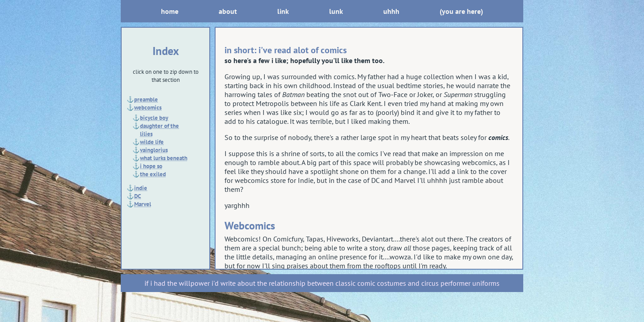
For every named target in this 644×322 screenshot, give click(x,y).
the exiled (153, 174)
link (283, 11)
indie (141, 188)
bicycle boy (154, 118)
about (228, 11)
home (170, 11)
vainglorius (154, 150)
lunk (336, 11)
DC (138, 196)
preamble (146, 99)
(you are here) (461, 11)
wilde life (152, 142)
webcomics (148, 107)
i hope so (151, 166)
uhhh (391, 11)
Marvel (143, 204)
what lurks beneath (164, 158)
